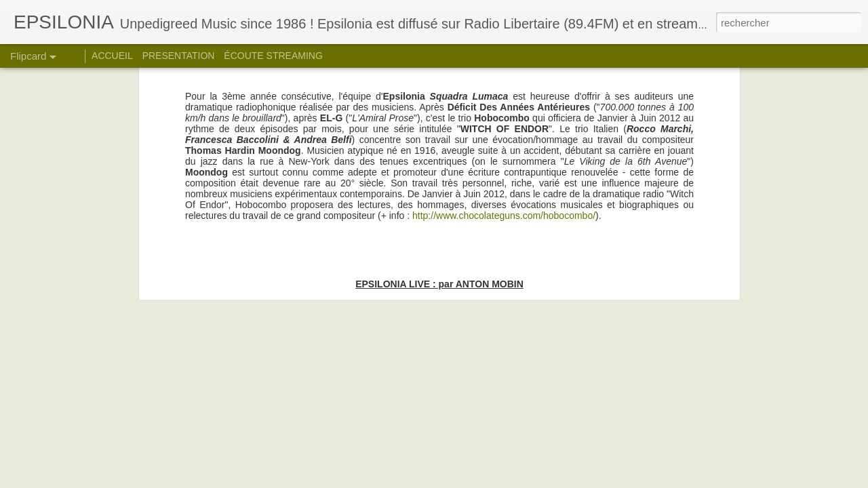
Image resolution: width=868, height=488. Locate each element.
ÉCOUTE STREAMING (273, 56)
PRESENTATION (179, 56)
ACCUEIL (112, 56)
